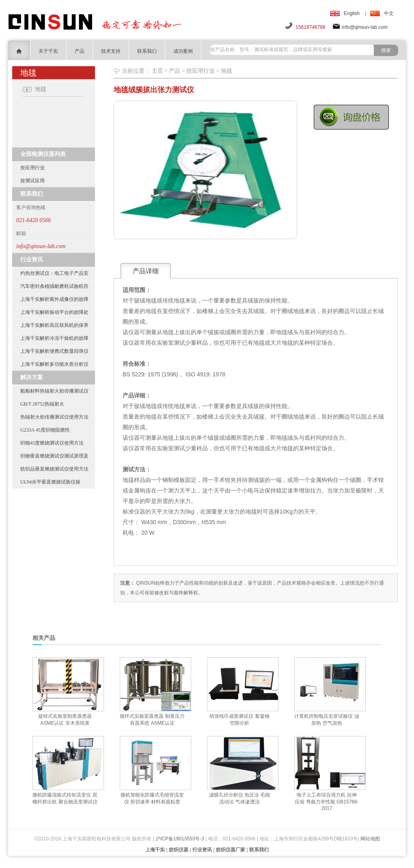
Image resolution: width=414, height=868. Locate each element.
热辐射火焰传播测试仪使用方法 (54, 417)
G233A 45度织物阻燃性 (45, 430)
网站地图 (370, 839)
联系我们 (147, 51)
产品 (80, 51)
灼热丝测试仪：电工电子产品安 (54, 273)
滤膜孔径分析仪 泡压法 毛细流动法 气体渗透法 (240, 798)
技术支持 (111, 51)
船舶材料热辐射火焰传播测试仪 (54, 391)
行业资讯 (202, 850)
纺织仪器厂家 (231, 850)
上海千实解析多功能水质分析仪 (54, 364)
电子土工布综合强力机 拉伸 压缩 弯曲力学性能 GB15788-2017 (327, 802)
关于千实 (48, 51)
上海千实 (155, 850)
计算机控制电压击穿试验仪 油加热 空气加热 (327, 720)
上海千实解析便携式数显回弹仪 (54, 351)
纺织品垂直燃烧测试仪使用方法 (54, 469)
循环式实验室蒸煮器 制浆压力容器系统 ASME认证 (152, 720)
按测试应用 (32, 181)
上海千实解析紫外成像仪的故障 (54, 299)
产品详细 (146, 271)
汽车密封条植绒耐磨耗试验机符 (54, 286)
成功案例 (183, 51)
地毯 (226, 71)
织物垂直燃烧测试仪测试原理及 (54, 456)
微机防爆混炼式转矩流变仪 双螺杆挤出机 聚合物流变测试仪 (65, 798)
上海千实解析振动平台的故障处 (54, 312)
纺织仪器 (179, 850)
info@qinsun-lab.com (365, 27)
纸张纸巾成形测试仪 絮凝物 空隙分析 (239, 720)
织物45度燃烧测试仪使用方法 (52, 443)
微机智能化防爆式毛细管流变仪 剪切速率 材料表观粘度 (152, 798)
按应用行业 (32, 168)
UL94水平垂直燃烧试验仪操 (50, 482)
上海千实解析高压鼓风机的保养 (54, 325)
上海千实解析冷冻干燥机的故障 (54, 338)
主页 (157, 71)
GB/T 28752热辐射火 (42, 404)
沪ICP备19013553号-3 (180, 839)
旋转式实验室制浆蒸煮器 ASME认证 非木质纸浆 (65, 720)
